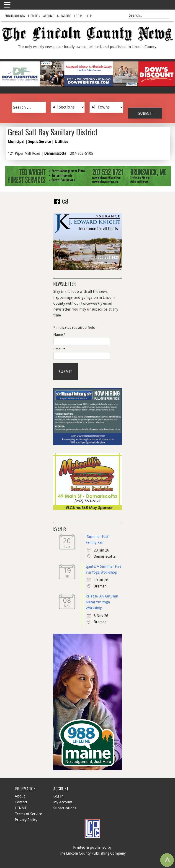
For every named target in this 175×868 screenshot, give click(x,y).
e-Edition (34, 16)
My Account (63, 802)
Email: (59, 349)
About (20, 796)
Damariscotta (55, 153)
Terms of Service (28, 814)
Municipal (16, 142)
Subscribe (64, 16)
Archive (49, 16)
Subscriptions (65, 808)
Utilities (61, 142)
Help (89, 16)
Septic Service (40, 142)
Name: (59, 335)
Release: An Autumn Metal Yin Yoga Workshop (102, 602)
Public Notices (15, 16)
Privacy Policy (26, 820)
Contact (21, 802)
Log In (78, 16)
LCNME (21, 808)
